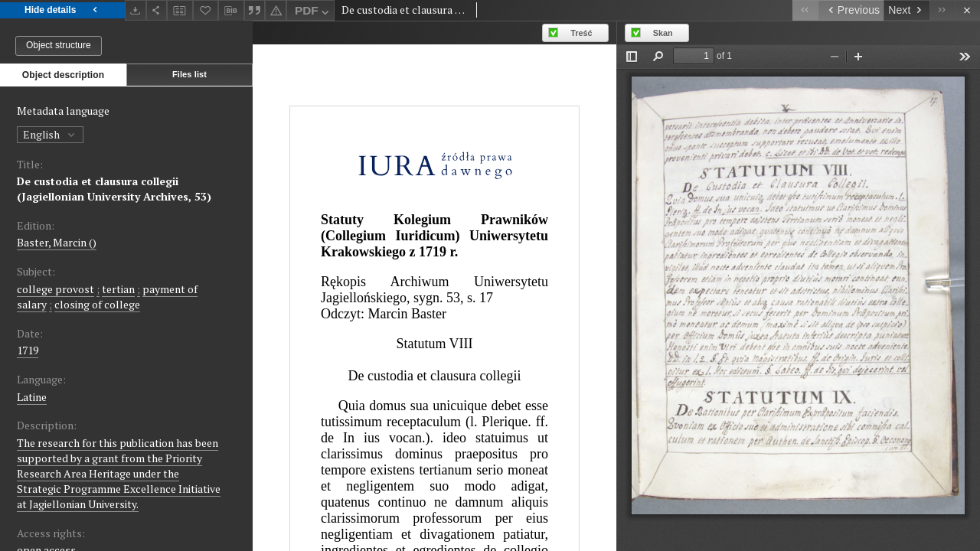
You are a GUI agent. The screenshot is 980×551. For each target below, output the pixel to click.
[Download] (136, 10)
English (50, 134)
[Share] (157, 10)
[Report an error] (276, 10)
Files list (189, 74)
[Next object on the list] (906, 10)
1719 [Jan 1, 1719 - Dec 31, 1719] (28, 350)
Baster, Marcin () (57, 242)
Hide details (62, 10)
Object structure (59, 45)
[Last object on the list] (942, 10)
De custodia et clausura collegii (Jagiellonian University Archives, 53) (114, 189)
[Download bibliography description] (231, 11)
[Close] (967, 10)
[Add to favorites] (206, 10)
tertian (118, 289)
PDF (314, 13)
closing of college (97, 304)
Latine (32, 397)
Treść (581, 33)
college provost (56, 289)
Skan (663, 33)
